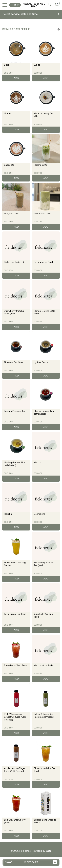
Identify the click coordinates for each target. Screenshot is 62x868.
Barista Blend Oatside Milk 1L (45, 821)
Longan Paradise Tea (15, 411)
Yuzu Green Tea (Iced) (15, 614)
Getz (49, 851)
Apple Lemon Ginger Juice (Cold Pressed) (15, 770)
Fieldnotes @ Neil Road (34, 5)
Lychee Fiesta (41, 362)
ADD (16, 78)
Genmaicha (39, 514)
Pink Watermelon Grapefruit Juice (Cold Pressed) (15, 717)
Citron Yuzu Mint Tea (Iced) (44, 770)
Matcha (38, 462)
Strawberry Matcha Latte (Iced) (14, 312)
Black (7, 65)
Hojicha (8, 514)
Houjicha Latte (11, 214)
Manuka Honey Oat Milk (44, 115)
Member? (15, 5)
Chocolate (9, 165)
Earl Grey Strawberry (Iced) (15, 821)
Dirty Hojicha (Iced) (14, 262)
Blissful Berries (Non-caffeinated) (45, 412)
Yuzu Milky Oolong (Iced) (43, 615)
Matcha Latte (41, 165)
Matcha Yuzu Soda (43, 665)
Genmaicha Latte (42, 214)
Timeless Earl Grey (13, 362)
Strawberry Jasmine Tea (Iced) (44, 564)
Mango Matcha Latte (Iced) (44, 312)
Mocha (7, 113)
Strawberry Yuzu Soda (16, 665)
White (37, 65)
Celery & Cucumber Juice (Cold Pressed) (44, 715)
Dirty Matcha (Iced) (44, 262)
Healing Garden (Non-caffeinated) (15, 464)
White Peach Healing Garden (15, 564)
